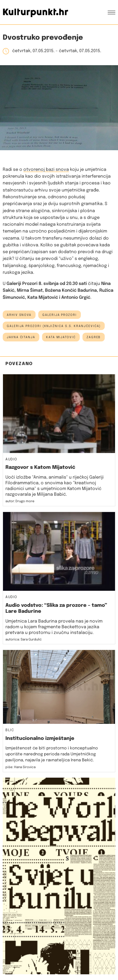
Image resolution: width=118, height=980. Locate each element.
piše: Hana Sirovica (20, 767)
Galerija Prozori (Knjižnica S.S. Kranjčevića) (54, 326)
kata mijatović (61, 337)
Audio (11, 459)
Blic (10, 730)
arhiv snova (19, 315)
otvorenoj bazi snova (46, 170)
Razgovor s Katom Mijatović (40, 467)
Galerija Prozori (60, 315)
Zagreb (94, 337)
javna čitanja (21, 337)
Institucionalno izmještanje (40, 739)
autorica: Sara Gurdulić (24, 640)
